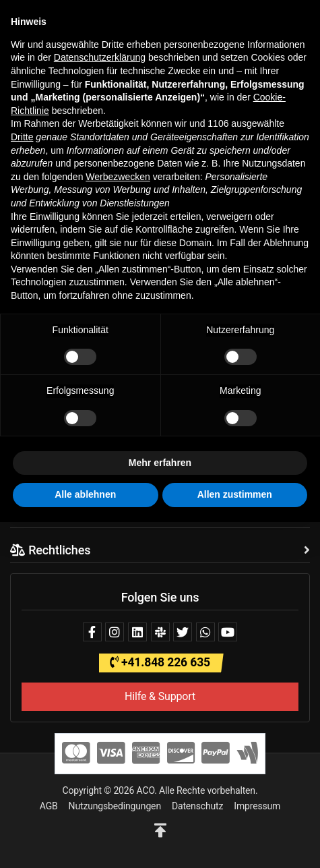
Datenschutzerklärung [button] (100, 57)
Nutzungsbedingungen (115, 806)
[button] (160, 831)
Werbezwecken (118, 177)
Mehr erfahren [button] (160, 463)
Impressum (257, 806)
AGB (49, 806)
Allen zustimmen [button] (235, 494)
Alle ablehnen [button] (85, 494)
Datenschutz (197, 806)
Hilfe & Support (160, 696)
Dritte (22, 137)
